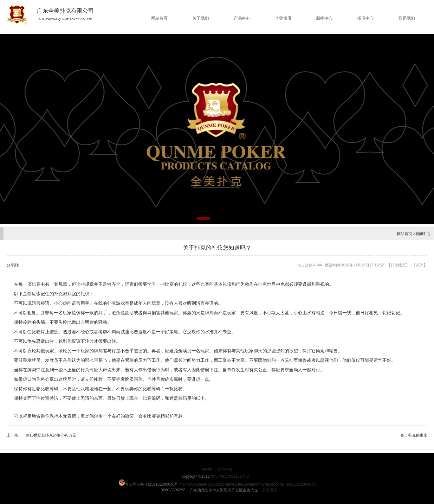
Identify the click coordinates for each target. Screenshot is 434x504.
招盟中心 (366, 18)
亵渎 (183, 351)
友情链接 (225, 469)
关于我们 (201, 18)
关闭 (420, 265)
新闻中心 (324, 18)
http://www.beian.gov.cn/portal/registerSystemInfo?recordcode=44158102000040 (248, 484)
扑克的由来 (418, 435)
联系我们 (407, 18)
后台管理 (270, 490)
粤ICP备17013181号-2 (230, 476)
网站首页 (159, 18)
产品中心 (242, 18)
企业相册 (283, 18)
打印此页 (398, 265)
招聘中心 (209, 469)
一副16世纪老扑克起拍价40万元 (49, 435)
